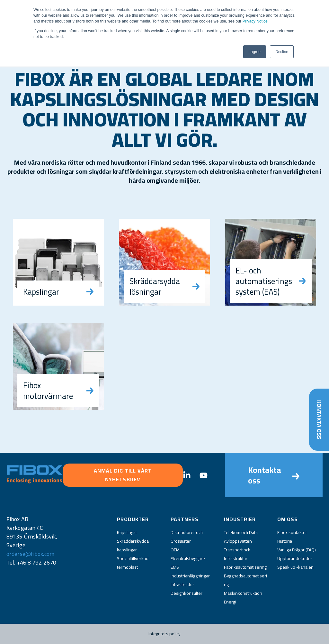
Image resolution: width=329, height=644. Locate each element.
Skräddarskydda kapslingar (133, 545)
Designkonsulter (187, 593)
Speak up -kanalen (295, 567)
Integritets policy (165, 634)
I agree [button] (255, 52)
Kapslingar (127, 532)
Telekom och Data (241, 532)
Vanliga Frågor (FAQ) (297, 550)
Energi (230, 602)
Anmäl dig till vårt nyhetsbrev (123, 475)
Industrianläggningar (190, 576)
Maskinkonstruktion (243, 593)
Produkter (133, 519)
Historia (285, 541)
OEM (175, 550)
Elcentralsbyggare (188, 558)
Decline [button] (282, 52)
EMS (175, 567)
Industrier (240, 519)
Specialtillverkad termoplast (133, 563)
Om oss (288, 519)
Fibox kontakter (292, 532)
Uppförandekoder (295, 558)
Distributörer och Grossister (187, 537)
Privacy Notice (255, 21)
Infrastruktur (182, 584)
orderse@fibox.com (30, 554)
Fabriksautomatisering (245, 567)
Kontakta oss (319, 419)
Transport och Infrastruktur (237, 554)
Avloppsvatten (238, 541)
